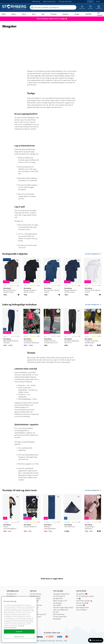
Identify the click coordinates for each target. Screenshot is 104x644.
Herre (24, 14)
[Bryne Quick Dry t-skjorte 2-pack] (11, 278)
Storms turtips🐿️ (82, 603)
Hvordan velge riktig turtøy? (63, 607)
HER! (63, 19)
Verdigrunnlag (35, 596)
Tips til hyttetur (82, 610)
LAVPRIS (88, 14)
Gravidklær (57, 605)
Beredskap (57, 619)
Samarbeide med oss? (38, 614)
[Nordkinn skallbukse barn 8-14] (72, 328)
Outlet (77, 14)
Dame (14, 14)
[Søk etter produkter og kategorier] (53, 7)
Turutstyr (54, 14)
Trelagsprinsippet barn (61, 594)
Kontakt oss (11, 596)
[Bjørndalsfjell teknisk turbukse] (11, 328)
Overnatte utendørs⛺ (84, 601)
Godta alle (19, 632)
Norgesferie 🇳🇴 (82, 594)
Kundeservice (12, 594)
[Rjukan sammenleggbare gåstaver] (11, 514)
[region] (19, 619)
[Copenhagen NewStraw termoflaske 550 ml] (93, 514)
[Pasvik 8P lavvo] (72, 514)
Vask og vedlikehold (60, 610)
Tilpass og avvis (19, 637)
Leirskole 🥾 (81, 605)
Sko (43, 14)
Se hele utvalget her (93, 254)
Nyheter (66, 14)
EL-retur (56, 612)
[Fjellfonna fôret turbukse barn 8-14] (52, 328)
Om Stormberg (35, 594)
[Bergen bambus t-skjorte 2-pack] (32, 278)
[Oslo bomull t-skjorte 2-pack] (52, 278)
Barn (34, 14)
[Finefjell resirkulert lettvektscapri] (93, 328)
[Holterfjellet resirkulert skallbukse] (32, 328)
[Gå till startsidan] (14, 7)
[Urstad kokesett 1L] (32, 514)
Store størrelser (59, 614)
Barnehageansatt (82, 607)
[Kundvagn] (99, 7)
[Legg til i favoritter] (17, 260)
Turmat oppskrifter (60, 617)
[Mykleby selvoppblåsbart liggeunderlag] (52, 514)
